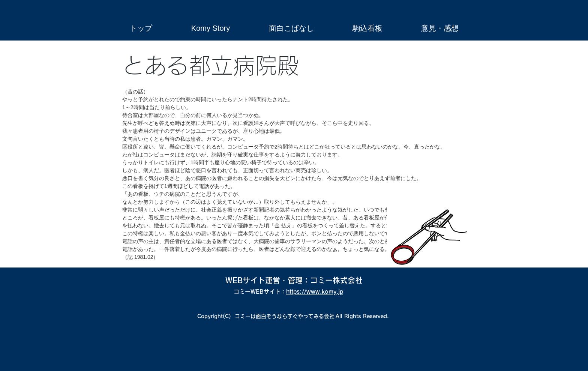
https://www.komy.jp (315, 292)
